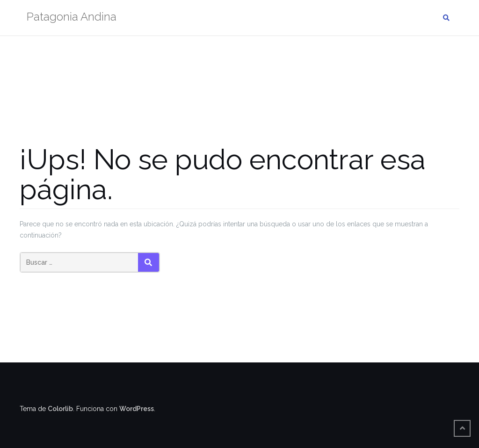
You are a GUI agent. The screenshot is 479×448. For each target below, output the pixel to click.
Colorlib (60, 409)
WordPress (137, 409)
